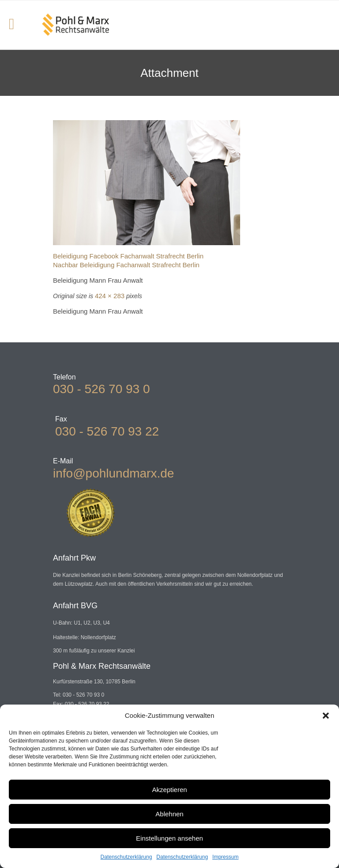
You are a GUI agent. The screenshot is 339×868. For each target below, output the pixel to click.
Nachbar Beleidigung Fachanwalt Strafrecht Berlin (126, 265)
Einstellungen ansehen (169, 838)
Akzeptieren (169, 790)
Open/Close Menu (17, 25)
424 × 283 (110, 296)
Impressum (225, 857)
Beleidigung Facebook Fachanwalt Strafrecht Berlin (128, 256)
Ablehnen (169, 814)
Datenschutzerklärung (126, 857)
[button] (326, 716)
